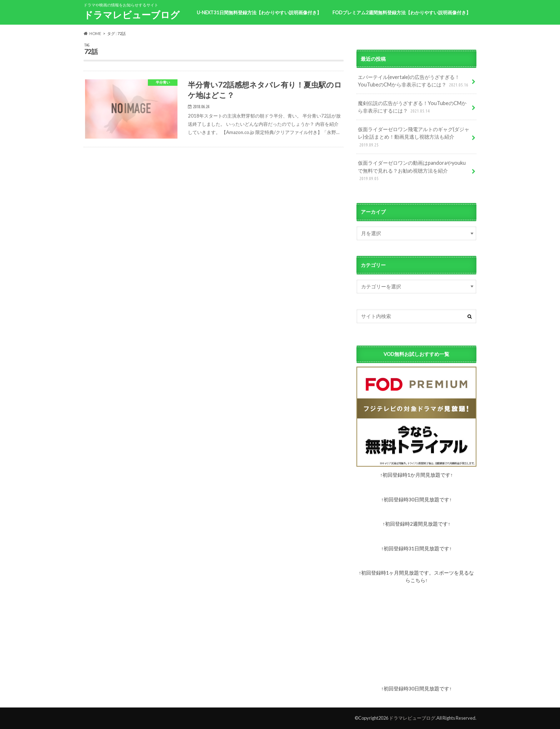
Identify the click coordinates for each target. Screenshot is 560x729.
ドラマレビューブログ (132, 15)
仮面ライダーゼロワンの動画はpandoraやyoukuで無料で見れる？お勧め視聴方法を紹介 (412, 171)
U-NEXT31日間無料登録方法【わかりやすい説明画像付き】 (259, 13)
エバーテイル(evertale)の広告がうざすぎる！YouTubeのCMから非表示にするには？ (414, 81)
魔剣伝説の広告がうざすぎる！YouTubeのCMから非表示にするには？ (412, 107)
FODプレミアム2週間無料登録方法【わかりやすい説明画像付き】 (402, 13)
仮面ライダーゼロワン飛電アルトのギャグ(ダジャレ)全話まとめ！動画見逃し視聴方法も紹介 (414, 137)
